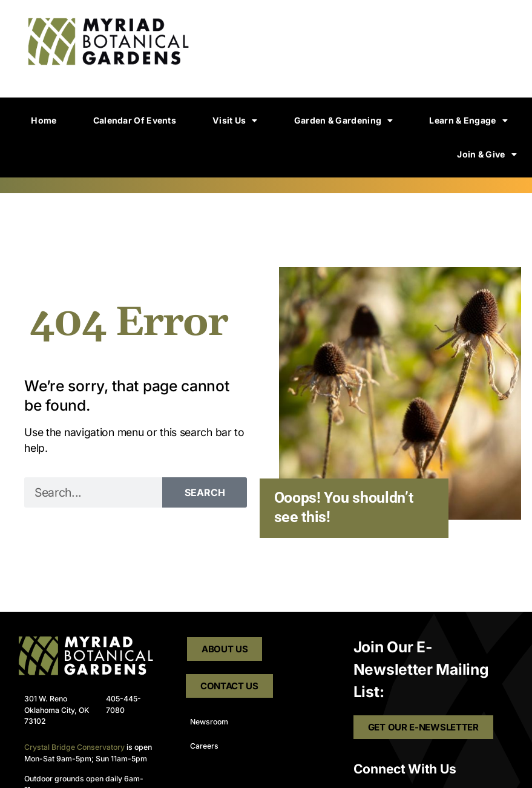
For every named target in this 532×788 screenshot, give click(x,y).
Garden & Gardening (344, 121)
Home (44, 120)
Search (205, 492)
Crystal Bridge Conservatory (74, 747)
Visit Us (235, 121)
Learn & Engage (468, 121)
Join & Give (487, 154)
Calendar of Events (135, 120)
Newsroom (209, 722)
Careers (204, 746)
